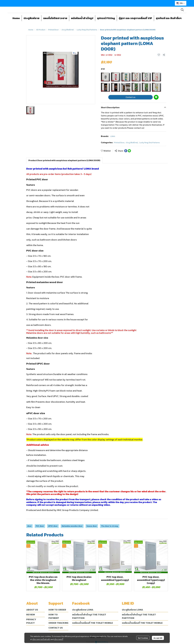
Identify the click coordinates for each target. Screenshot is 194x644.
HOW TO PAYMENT (54, 616)
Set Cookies (143, 637)
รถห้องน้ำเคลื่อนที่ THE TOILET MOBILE (93, 623)
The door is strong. (110, 526)
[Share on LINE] (129, 151)
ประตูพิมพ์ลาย (32, 18)
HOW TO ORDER (57, 610)
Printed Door (53, 30)
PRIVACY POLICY (31, 621)
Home (16, 18)
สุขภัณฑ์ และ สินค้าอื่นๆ (169, 18)
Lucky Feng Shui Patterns (87, 30)
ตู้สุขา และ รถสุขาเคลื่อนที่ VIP (135, 18)
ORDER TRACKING (58, 623)
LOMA (113, 136)
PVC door (40, 526)
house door (92, 526)
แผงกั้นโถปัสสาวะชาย (55, 18)
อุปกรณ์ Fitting (106, 18)
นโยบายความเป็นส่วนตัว (41, 639)
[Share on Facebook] (126, 151)
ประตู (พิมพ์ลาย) (68, 30)
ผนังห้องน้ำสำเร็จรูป (82, 18)
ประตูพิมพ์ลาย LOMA (83, 610)
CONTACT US (56, 628)
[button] (181, 3)
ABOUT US (32, 610)
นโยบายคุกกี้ (59, 639)
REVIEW (31, 615)
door (29, 526)
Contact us (130, 97)
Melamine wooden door (72, 526)
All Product (41, 30)
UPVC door (53, 526)
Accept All (158, 637)
